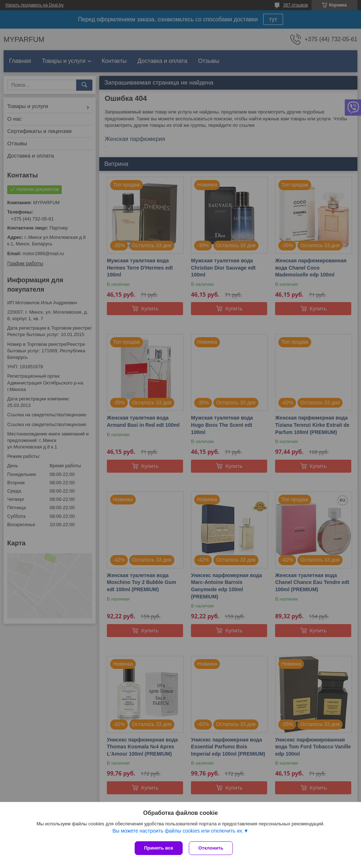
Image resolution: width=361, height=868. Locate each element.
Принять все (159, 848)
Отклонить (212, 848)
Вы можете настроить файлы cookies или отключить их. (178, 832)
